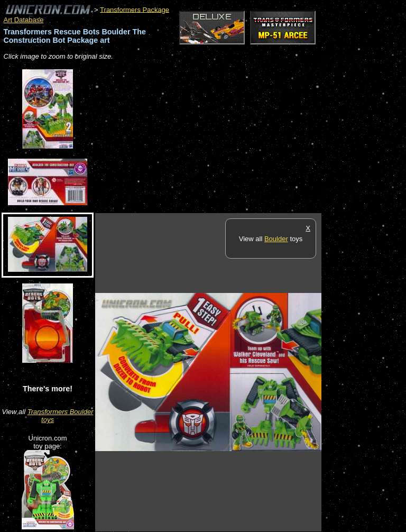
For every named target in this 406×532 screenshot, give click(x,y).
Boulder (276, 239)
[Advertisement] (219, 137)
